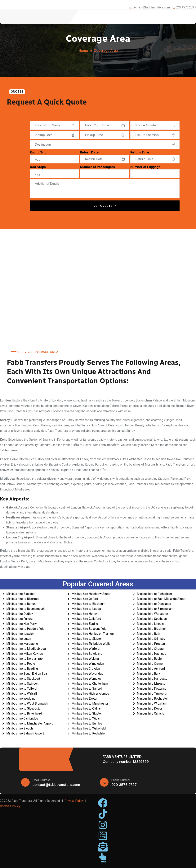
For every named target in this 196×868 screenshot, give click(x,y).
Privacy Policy (74, 801)
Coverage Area (100, 28)
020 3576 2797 (124, 785)
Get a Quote (105, 206)
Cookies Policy (10, 806)
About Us (28, 28)
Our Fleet (124, 28)
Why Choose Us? (52, 28)
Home (13, 28)
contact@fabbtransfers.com (56, 785)
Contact (143, 28)
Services (77, 28)
